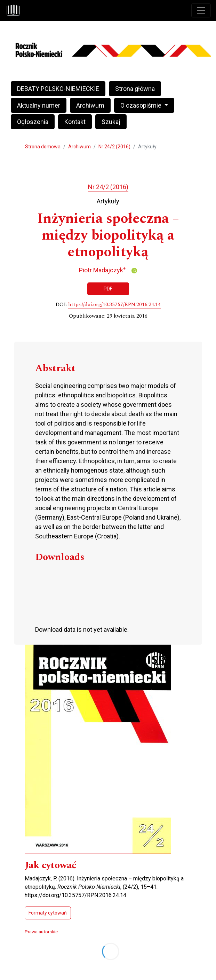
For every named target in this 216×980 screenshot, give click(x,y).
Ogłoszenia (33, 122)
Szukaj (111, 122)
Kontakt (75, 122)
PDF (108, 289)
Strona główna (135, 89)
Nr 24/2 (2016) (114, 147)
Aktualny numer (39, 105)
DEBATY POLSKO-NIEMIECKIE (58, 89)
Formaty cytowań (48, 913)
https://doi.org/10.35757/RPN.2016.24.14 (114, 305)
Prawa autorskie (41, 932)
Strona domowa (43, 147)
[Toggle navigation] (201, 10)
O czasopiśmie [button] (142, 105)
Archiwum (90, 105)
